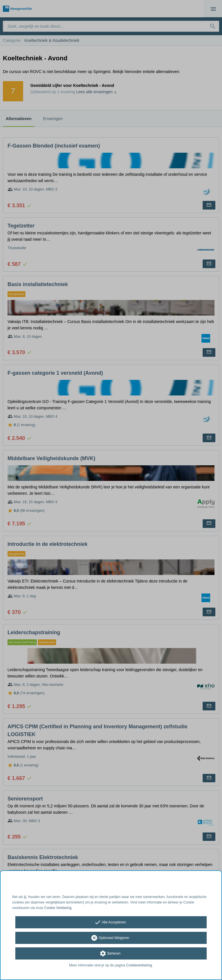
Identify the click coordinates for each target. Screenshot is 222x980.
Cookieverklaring (139, 965)
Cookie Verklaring (58, 908)
